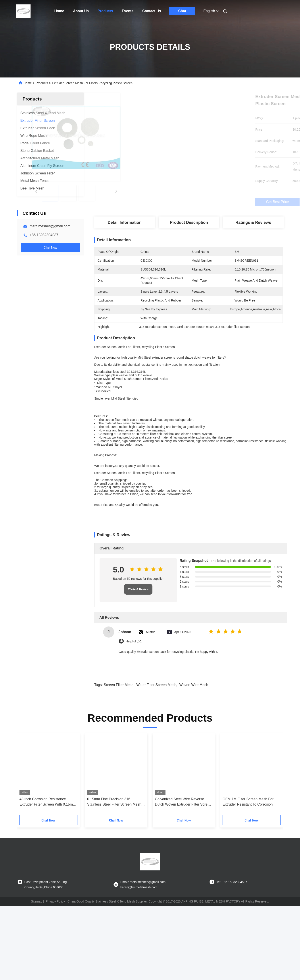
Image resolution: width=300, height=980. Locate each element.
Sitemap (37, 948)
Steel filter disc (128, 406)
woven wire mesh (194, 731)
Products (105, 11)
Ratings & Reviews (253, 222)
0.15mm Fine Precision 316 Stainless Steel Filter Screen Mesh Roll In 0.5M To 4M (114, 849)
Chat (182, 11)
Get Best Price (212, 202)
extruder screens (163, 365)
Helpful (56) (134, 688)
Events (127, 11)
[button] (28, 822)
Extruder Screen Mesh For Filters (117, 512)
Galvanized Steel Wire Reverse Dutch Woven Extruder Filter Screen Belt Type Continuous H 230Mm (183, 849)
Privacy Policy (55, 948)
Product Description (189, 222)
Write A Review (138, 636)
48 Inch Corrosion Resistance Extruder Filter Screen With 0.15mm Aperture (48, 849)
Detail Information (125, 222)
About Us (81, 11)
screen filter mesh (117, 443)
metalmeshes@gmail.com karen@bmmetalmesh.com (73, 226)
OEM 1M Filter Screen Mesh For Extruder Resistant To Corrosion (248, 848)
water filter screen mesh (156, 731)
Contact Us (152, 11)
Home (59, 11)
